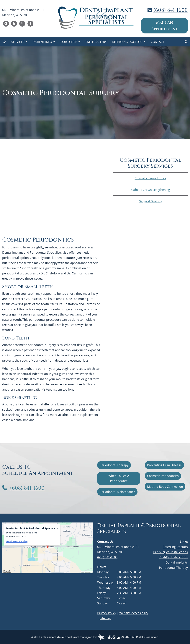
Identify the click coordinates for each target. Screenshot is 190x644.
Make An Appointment (164, 26)
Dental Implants (177, 562)
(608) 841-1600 (171, 10)
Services (18, 42)
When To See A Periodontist (119, 478)
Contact (158, 42)
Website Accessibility (134, 613)
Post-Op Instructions (173, 557)
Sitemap (105, 618)
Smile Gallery (96, 42)
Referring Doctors (128, 42)
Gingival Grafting (150, 201)
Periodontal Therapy (114, 465)
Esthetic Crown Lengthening (150, 190)
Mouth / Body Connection (165, 487)
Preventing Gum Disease (164, 465)
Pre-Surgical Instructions (171, 552)
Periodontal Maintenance (117, 492)
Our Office (69, 42)
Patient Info (43, 42)
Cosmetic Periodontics (150, 178)
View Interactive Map (17, 541)
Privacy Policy (107, 613)
